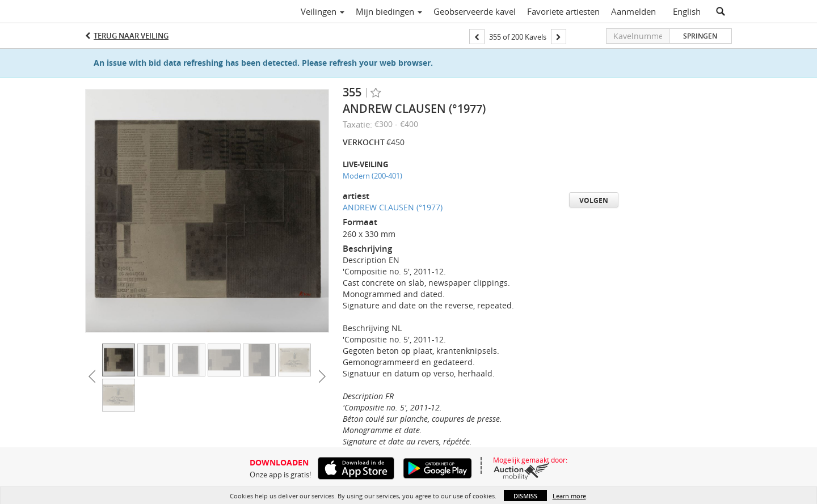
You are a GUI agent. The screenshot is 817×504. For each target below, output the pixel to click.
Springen (700, 36)
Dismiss (525, 496)
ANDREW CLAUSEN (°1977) (393, 207)
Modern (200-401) (372, 176)
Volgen (594, 200)
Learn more (569, 496)
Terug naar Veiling (131, 36)
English (687, 11)
